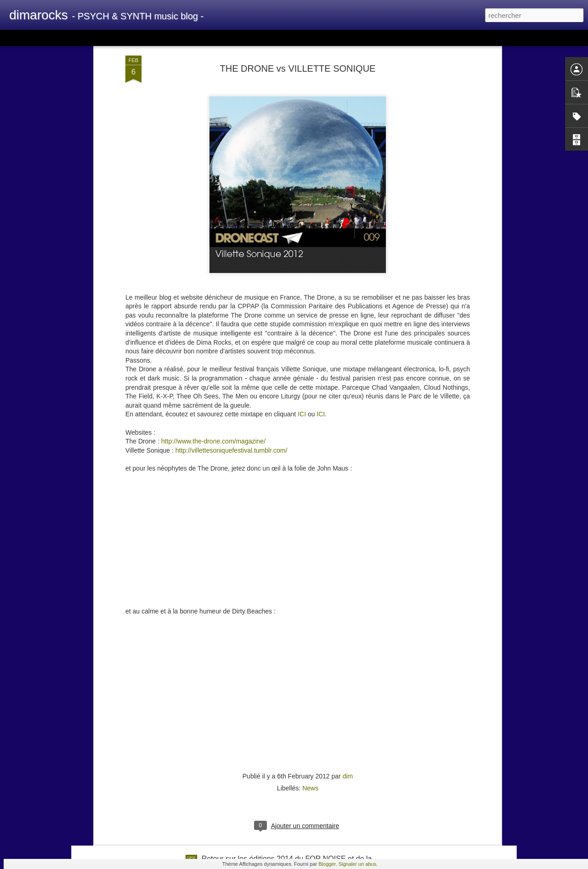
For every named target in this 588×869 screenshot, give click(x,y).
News (310, 706)
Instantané (192, 38)
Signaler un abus (358, 864)
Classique (19, 38)
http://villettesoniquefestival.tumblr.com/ (232, 368)
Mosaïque (110, 38)
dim (348, 694)
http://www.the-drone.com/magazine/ (213, 359)
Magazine (76, 38)
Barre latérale (150, 38)
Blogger (327, 864)
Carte (47, 38)
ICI (302, 332)
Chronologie (231, 38)
